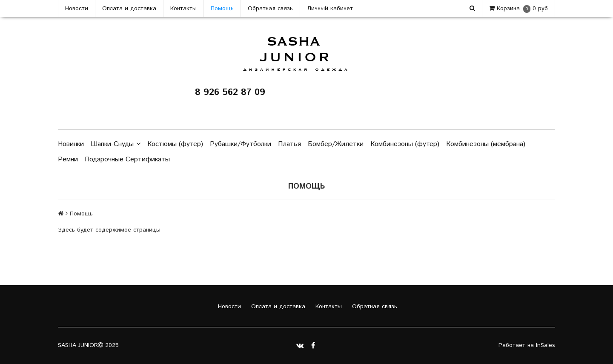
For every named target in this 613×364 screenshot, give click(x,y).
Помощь (222, 9)
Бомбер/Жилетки (336, 144)
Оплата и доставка (129, 9)
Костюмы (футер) (175, 144)
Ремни (68, 159)
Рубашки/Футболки (241, 144)
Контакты (183, 9)
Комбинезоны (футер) (405, 144)
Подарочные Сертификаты (127, 159)
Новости (77, 9)
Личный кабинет (330, 9)
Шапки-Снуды (116, 144)
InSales (546, 345)
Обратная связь (270, 9)
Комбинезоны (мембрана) (486, 144)
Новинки (71, 144)
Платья (289, 144)
